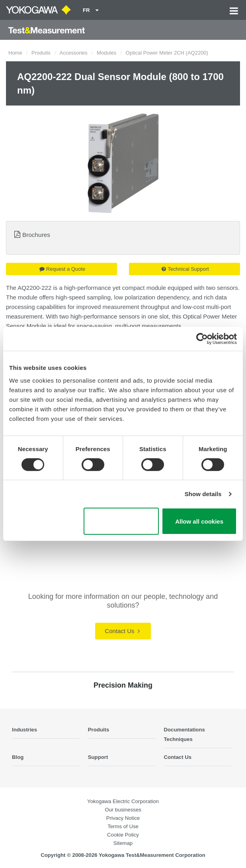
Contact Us (122, 631)
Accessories (74, 53)
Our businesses (123, 810)
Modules (106, 53)
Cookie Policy (123, 835)
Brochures (36, 235)
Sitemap (123, 843)
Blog (18, 757)
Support (98, 757)
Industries (24, 730)
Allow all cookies (199, 521)
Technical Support (185, 269)
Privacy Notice (123, 818)
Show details (203, 494)
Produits (41, 53)
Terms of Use (123, 826)
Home (15, 53)
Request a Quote (62, 269)
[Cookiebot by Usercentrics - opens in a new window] (202, 339)
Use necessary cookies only (121, 521)
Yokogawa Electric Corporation (123, 801)
